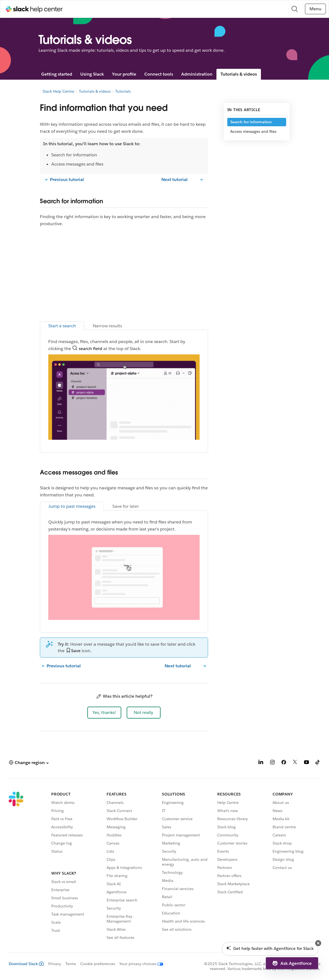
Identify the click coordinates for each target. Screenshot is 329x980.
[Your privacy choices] (139, 964)
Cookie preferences (98, 964)
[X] (295, 763)
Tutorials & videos (239, 74)
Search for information (251, 122)
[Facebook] (284, 763)
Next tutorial (175, 179)
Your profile (124, 74)
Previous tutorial (67, 179)
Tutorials (123, 91)
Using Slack (92, 74)
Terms (71, 964)
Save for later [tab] (126, 506)
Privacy (55, 964)
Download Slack (26, 964)
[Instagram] (272, 763)
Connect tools (159, 74)
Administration (197, 74)
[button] (104, 713)
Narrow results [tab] (107, 326)
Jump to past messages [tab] (72, 506)
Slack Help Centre (58, 91)
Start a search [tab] (62, 326)
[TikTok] (318, 763)
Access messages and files (253, 131)
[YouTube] (306, 763)
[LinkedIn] (261, 763)
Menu (315, 9)
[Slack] (16, 867)
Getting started (57, 74)
